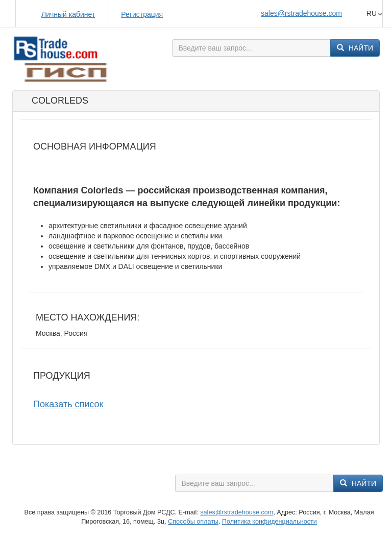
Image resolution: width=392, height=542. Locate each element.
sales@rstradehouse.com (301, 13)
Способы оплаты (193, 522)
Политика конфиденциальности (269, 522)
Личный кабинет (68, 14)
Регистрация (142, 14)
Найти (355, 48)
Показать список (68, 404)
